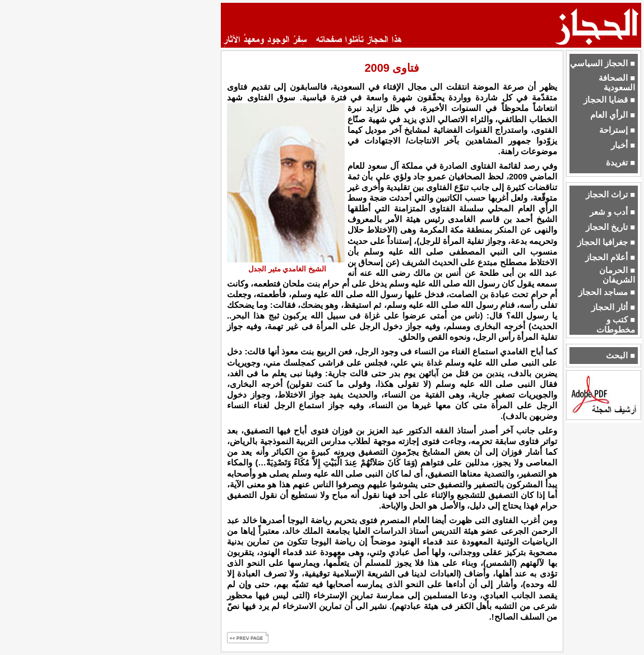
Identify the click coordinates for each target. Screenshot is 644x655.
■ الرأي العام (613, 115)
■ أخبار (623, 145)
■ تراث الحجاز (610, 195)
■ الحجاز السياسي (603, 63)
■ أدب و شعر (612, 212)
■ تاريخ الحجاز (610, 227)
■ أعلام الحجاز (610, 257)
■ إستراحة (617, 130)
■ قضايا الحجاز (609, 100)
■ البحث (620, 356)
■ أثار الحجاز (613, 307)
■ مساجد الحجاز (607, 292)
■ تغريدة (620, 163)
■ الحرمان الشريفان (617, 275)
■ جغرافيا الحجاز (606, 242)
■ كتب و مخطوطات (616, 324)
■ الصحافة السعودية (617, 83)
